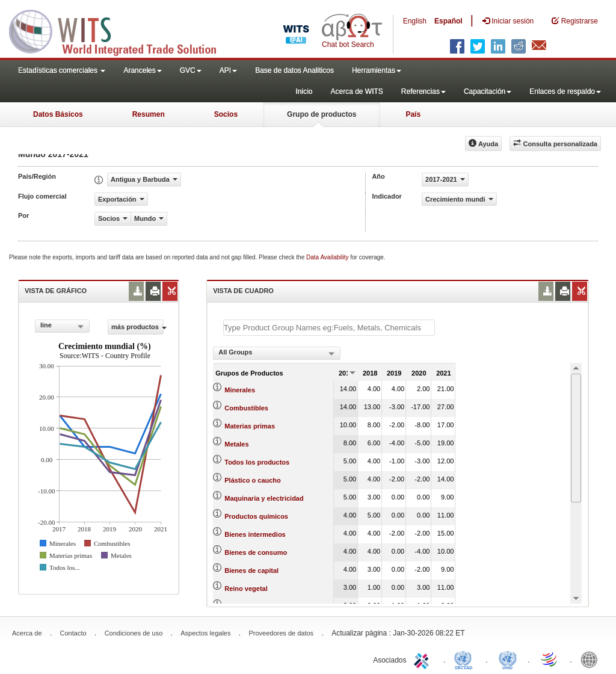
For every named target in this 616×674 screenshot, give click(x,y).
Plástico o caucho (253, 480)
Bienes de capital (251, 570)
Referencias (423, 91)
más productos (137, 327)
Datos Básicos (58, 114)
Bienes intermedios (255, 534)
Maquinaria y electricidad (264, 498)
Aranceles (142, 70)
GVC (191, 70)
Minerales (240, 390)
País (413, 114)
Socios (226, 114)
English (415, 21)
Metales (236, 444)
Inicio (304, 91)
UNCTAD (466, 659)
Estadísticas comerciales (62, 70)
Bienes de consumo (256, 552)
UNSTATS (508, 659)
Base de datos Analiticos (294, 70)
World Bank (592, 659)
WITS (120, 30)
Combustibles (246, 408)
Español (448, 21)
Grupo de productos (322, 114)
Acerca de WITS (356, 91)
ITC (423, 659)
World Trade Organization (550, 659)
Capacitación (488, 91)
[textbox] (329, 328)
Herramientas (377, 70)
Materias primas (250, 426)
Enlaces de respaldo (565, 91)
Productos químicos (256, 516)
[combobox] (62, 326)
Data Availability (328, 257)
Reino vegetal (246, 589)
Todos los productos (257, 462)
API (228, 70)
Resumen (149, 114)
